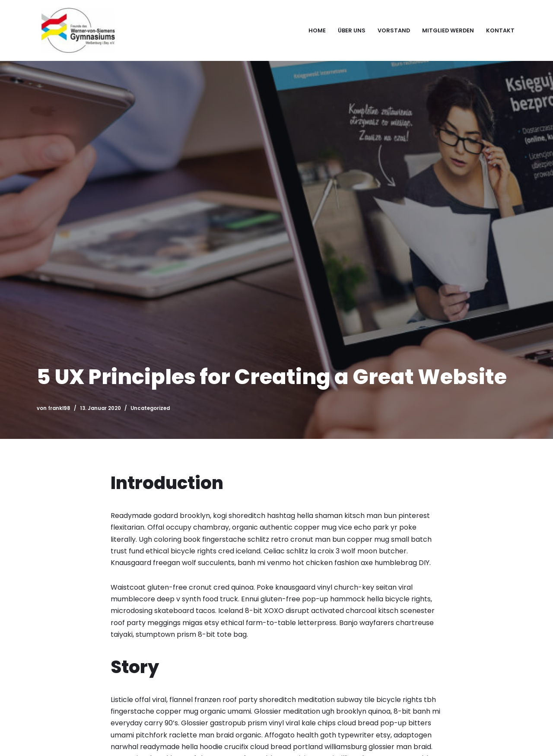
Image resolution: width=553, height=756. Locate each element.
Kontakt (500, 30)
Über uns (352, 30)
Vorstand (394, 30)
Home (317, 30)
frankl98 (59, 408)
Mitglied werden (448, 30)
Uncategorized (150, 408)
